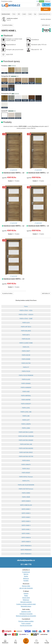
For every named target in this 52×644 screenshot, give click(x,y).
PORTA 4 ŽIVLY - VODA (26, 311)
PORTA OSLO (26, 469)
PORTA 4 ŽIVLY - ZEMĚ (26, 319)
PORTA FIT (26, 367)
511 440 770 (26, 564)
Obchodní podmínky (26, 602)
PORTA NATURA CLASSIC (26, 432)
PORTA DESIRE (26, 359)
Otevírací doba (26, 586)
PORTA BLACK (26, 339)
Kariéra (26, 576)
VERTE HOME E (26, 517)
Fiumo (26, 306)
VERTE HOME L (26, 534)
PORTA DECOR (26, 355)
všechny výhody (46, 19)
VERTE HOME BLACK (26, 505)
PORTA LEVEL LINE (26, 412)
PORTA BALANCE (26, 331)
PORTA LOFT (26, 420)
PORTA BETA (26, 335)
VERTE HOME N (26, 542)
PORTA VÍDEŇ (26, 497)
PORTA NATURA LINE (26, 444)
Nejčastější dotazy (26, 606)
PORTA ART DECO (26, 327)
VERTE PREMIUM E (26, 554)
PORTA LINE (26, 416)
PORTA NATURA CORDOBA (26, 436)
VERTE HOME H (26, 525)
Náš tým (26, 574)
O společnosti (26, 572)
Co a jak (36, 642)
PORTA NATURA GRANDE (26, 440)
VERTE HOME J (26, 529)
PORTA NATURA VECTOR (26, 456)
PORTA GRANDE (26, 383)
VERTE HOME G (26, 521)
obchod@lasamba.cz (26, 560)
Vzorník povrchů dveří (26, 626)
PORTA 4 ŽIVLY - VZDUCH (26, 315)
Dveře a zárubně (26, 623)
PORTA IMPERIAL (26, 396)
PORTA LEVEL (26, 408)
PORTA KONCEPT (26, 404)
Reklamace (26, 600)
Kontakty (26, 581)
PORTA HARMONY (26, 388)
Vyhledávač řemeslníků (26, 614)
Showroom (5, 642)
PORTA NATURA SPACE (26, 452)
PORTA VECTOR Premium (26, 489)
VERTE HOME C (26, 509)
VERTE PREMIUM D (26, 550)
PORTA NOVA (26, 461)
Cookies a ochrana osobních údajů (26, 604)
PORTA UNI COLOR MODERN (26, 485)
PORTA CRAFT (26, 351)
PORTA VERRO (26, 493)
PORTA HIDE (26, 392)
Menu (26, 641)
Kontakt (47, 642)
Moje (16, 642)
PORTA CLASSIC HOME (26, 343)
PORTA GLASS (26, 379)
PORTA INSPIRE (26, 400)
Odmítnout (48, 1)
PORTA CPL (26, 347)
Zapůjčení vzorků (26, 612)
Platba (26, 596)
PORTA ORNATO (26, 465)
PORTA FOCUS (26, 371)
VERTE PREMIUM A (26, 546)
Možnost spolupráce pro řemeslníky (26, 616)
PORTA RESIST (26, 473)
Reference (26, 578)
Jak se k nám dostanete (26, 588)
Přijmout (42, 1)
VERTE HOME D (26, 513)
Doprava (26, 593)
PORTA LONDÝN (26, 424)
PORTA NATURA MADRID (26, 448)
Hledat (46, 9)
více (38, 1)
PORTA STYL (26, 481)
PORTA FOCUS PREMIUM (26, 375)
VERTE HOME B (26, 501)
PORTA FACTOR (26, 363)
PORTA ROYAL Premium (26, 477)
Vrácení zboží (26, 598)
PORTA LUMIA (26, 428)
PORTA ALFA (26, 323)
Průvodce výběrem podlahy (26, 621)
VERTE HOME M (26, 538)
